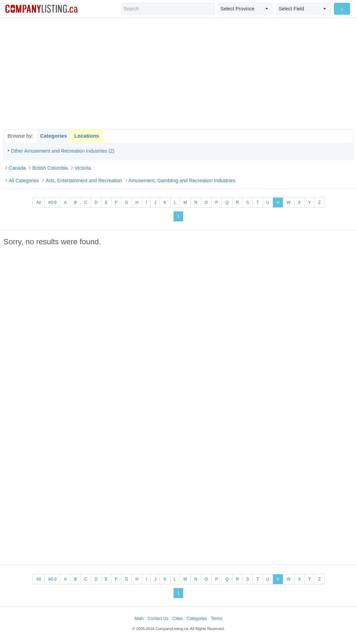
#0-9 (52, 202)
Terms (217, 619)
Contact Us (158, 619)
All (39, 202)
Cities (177, 619)
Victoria (83, 168)
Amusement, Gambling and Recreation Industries (182, 181)
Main (139, 619)
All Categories (24, 181)
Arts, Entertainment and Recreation (84, 181)
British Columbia (50, 168)
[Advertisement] (178, 73)
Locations (87, 136)
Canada (17, 168)
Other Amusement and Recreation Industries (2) (63, 151)
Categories (54, 136)
